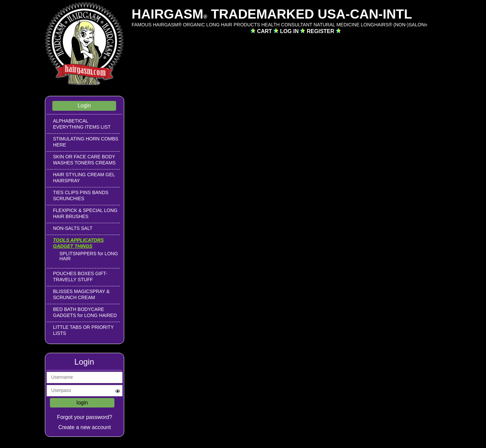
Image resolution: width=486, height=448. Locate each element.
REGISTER (321, 31)
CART (265, 31)
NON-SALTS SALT (73, 228)
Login (84, 106)
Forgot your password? (85, 417)
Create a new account (85, 427)
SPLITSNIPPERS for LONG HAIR (89, 256)
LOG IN (290, 31)
